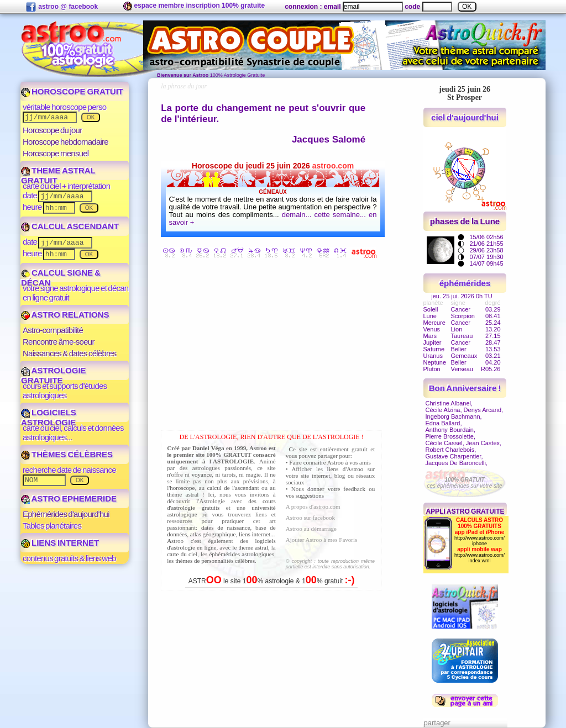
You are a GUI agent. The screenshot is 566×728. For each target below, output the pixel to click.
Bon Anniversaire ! (465, 388)
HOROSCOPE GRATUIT (72, 91)
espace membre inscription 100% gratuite (194, 6)
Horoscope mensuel (56, 153)
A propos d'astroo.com (313, 507)
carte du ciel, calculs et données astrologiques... (73, 432)
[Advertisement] (274, 346)
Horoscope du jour (52, 130)
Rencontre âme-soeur (59, 342)
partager (437, 723)
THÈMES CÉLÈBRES (67, 454)
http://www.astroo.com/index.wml (479, 558)
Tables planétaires (52, 526)
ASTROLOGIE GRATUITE (54, 375)
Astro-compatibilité (53, 330)
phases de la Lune (465, 221)
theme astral (253, 547)
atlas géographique (213, 534)
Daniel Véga (208, 448)
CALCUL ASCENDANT (70, 226)
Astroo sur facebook (310, 518)
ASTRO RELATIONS (65, 315)
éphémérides (465, 283)
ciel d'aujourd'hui (465, 117)
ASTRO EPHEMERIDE (69, 498)
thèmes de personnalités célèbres (215, 561)
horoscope (182, 488)
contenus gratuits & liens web (69, 558)
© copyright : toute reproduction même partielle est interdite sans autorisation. (330, 564)
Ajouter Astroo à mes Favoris (322, 540)
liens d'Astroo (345, 469)
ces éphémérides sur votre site (464, 483)
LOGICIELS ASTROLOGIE (49, 417)
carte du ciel (182, 554)
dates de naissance (226, 527)
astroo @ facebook (62, 7)
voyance (202, 474)
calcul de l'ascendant (233, 488)
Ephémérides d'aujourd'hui (66, 514)
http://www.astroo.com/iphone (479, 541)
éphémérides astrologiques (242, 554)
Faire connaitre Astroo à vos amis (330, 462)
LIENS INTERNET (60, 543)
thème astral (183, 494)
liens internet (255, 534)
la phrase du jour (184, 86)
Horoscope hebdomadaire (65, 142)
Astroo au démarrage (311, 529)
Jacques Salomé (329, 139)
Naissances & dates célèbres (70, 353)
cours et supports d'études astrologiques (65, 391)
